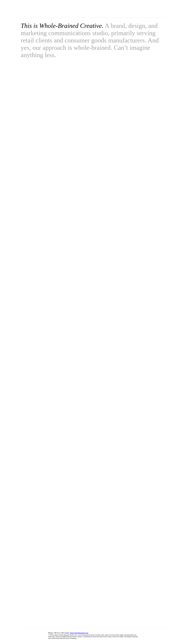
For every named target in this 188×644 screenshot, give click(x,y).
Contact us (157, 10)
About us (105, 10)
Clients (123, 10)
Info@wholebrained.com (79, 633)
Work (139, 10)
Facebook (153, 636)
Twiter (164, 636)
